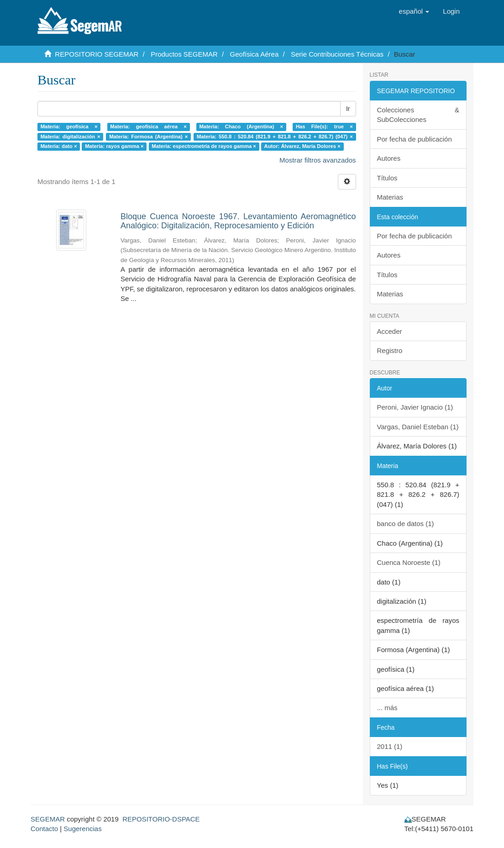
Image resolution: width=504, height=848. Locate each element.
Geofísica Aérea (255, 54)
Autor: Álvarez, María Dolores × (302, 146)
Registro (390, 350)
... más (387, 708)
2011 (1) (390, 746)
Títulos (387, 178)
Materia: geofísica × (69, 126)
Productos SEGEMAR (184, 54)
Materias (390, 197)
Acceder (390, 331)
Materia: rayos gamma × (114, 146)
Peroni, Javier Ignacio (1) (415, 407)
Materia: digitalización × (71, 137)
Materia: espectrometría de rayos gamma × (204, 146)
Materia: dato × (59, 146)
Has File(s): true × (324, 126)
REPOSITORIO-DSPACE (161, 819)
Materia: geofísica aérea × (148, 126)
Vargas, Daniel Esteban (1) (418, 427)
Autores (389, 158)
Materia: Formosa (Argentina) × (148, 137)
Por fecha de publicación (415, 139)
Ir (348, 109)
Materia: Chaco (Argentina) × (241, 126)
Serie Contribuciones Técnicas (337, 54)
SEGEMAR (48, 819)
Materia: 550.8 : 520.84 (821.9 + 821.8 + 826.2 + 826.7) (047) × (275, 137)
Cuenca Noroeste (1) (409, 562)
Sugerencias (82, 829)
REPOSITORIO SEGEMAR (97, 54)
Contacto (44, 829)
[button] (414, 11)
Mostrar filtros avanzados (318, 160)
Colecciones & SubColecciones (418, 115)
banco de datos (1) (406, 524)
